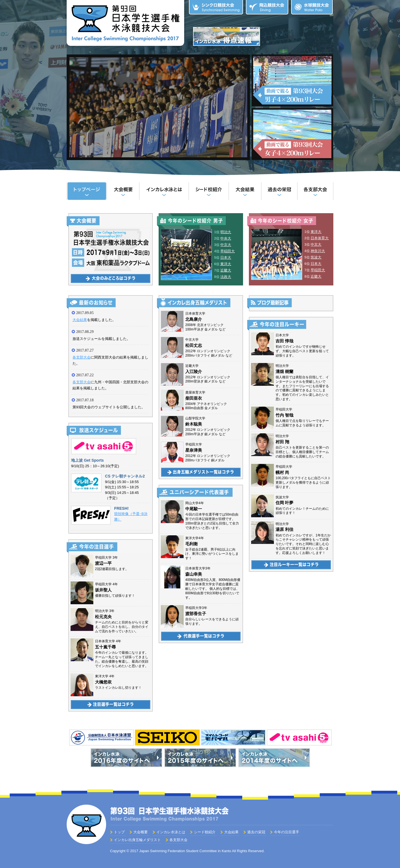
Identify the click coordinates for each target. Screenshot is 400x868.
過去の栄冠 (279, 191)
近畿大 (226, 270)
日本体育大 (320, 238)
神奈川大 (318, 251)
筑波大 (316, 257)
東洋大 (226, 264)
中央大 (226, 238)
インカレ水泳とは (164, 191)
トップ (87, 191)
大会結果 (245, 191)
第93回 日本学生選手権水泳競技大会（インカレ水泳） (125, 24)
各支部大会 (315, 191)
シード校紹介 (209, 191)
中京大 (226, 245)
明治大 (226, 232)
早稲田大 (227, 251)
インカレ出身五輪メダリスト (137, 840)
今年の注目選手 (287, 832)
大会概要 (123, 191)
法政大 (226, 277)
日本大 (226, 258)
